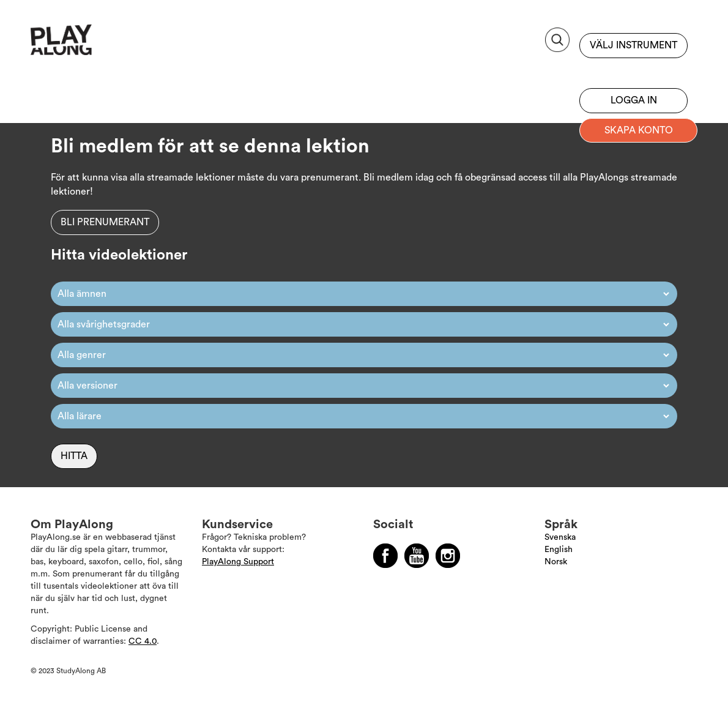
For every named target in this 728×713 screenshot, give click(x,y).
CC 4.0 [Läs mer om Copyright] (143, 641)
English (559, 550)
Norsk (556, 562)
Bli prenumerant (633, 70)
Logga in (634, 100)
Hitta (74, 456)
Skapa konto (639, 130)
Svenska (560, 537)
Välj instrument (633, 45)
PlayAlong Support (238, 562)
